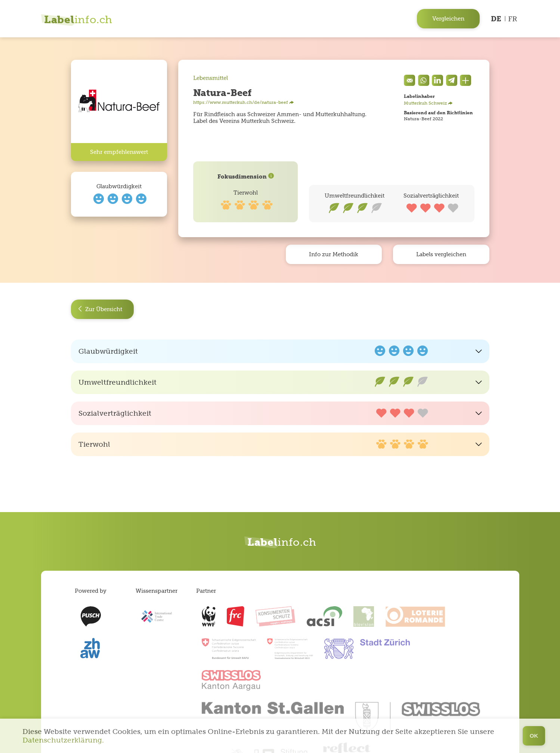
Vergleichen (448, 18)
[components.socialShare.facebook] (437, 80)
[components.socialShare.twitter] (452, 80)
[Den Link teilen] (465, 80)
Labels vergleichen (441, 254)
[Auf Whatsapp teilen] (424, 80)
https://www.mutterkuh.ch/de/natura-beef (244, 102)
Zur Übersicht (100, 309)
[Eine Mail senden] (409, 80)
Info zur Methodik (334, 254)
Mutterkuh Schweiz (428, 103)
